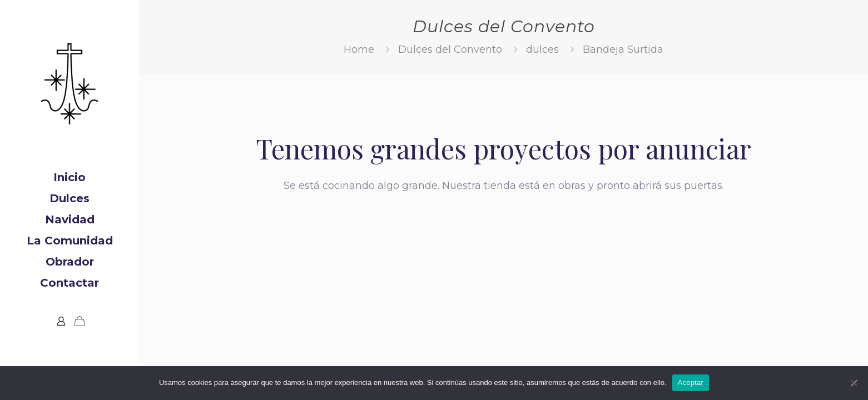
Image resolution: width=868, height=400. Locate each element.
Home (359, 49)
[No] (854, 383)
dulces (542, 49)
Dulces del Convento (450, 49)
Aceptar (691, 382)
